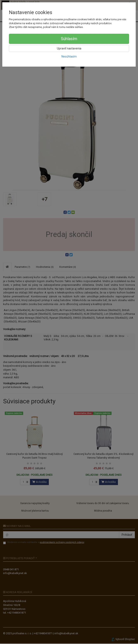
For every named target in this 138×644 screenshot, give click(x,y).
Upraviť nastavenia (69, 48)
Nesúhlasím (69, 56)
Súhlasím (69, 39)
